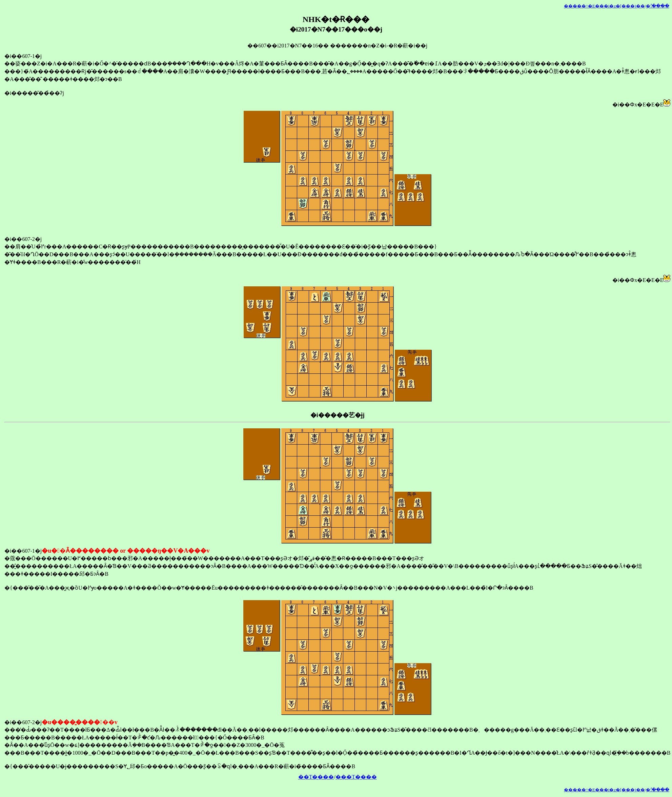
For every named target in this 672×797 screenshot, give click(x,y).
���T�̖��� (356, 777)
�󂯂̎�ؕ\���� (658, 6)
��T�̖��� (316, 777)
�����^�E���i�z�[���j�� (604, 6)
